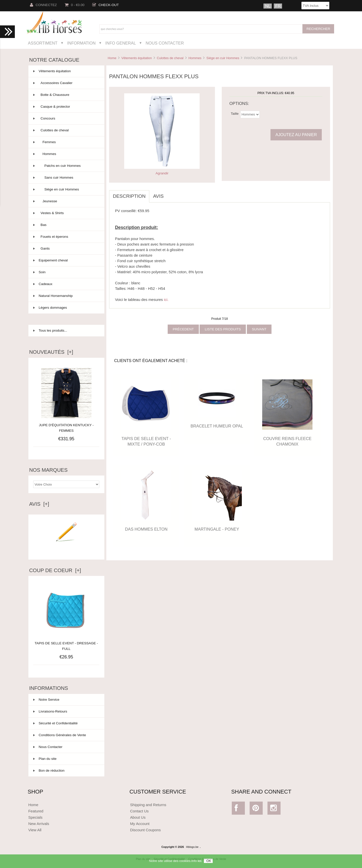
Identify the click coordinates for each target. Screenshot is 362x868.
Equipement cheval (66, 260)
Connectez (43, 5)
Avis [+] (39, 504)
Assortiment (43, 43)
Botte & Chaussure (66, 95)
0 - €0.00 (75, 5)
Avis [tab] (158, 196)
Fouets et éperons (66, 237)
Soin (66, 272)
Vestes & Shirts (66, 213)
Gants (66, 249)
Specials (35, 817)
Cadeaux (66, 284)
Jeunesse (66, 201)
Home (112, 58)
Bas (66, 225)
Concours (66, 119)
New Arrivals (39, 824)
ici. (166, 300)
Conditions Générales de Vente (60, 735)
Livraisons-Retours (50, 711)
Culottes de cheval (170, 58)
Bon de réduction (49, 771)
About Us (138, 817)
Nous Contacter (165, 43)
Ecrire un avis (66, 549)
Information (81, 43)
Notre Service (46, 700)
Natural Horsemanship (66, 296)
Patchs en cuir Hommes (66, 166)
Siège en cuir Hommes (223, 58)
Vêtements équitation (137, 58)
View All (35, 830)
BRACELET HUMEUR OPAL (217, 426)
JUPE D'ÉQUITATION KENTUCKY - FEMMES (66, 428)
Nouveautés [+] (51, 352)
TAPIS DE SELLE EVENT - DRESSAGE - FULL (66, 643)
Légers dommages (66, 308)
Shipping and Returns (148, 805)
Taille (235, 113)
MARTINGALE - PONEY (217, 529)
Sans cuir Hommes (66, 178)
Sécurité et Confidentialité (56, 723)
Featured (36, 811)
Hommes (195, 58)
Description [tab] (129, 196)
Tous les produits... (50, 330)
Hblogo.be (192, 847)
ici (199, 863)
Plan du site (45, 759)
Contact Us (139, 811)
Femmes (66, 142)
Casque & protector (66, 107)
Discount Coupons (145, 830)
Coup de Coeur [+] (55, 570)
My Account (140, 824)
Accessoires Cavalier (66, 83)
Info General (121, 43)
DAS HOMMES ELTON (146, 529)
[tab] (171, 193)
